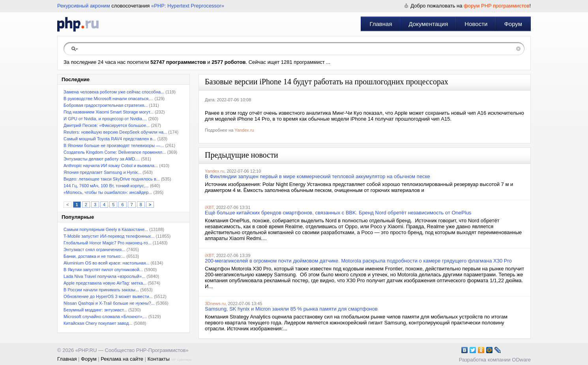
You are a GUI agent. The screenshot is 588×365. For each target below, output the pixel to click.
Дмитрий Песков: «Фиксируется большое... (107, 125)
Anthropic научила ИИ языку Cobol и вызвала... (111, 166)
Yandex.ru (244, 130)
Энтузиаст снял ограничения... (94, 250)
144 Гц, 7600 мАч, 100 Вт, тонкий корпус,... (106, 186)
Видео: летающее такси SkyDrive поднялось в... (112, 179)
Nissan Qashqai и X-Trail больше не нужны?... (109, 303)
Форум (513, 24)
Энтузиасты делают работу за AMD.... (102, 159)
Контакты (159, 359)
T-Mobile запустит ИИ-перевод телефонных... (109, 236)
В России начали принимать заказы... (101, 290)
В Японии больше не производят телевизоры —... (114, 145)
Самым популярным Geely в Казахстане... (106, 229)
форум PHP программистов (496, 6)
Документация (429, 24)
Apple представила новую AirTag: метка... (105, 283)
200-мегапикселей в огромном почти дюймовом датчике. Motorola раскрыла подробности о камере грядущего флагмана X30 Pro (358, 261)
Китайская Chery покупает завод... (98, 323)
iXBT (209, 207)
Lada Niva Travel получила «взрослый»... (104, 276)
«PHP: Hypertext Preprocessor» (188, 6)
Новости (476, 24)
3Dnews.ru (215, 304)
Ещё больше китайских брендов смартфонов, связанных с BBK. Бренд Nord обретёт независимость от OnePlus (338, 213)
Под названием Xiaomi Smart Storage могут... (109, 112)
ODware (521, 360)
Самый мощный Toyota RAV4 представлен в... (110, 139)
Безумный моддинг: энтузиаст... (95, 310)
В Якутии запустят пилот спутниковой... (103, 270)
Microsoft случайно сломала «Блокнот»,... (105, 317)
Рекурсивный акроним (84, 6)
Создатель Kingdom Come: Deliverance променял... (115, 152)
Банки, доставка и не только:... (94, 256)
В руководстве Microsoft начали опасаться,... (109, 99)
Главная (381, 24)
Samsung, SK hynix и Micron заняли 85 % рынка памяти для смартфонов (291, 309)
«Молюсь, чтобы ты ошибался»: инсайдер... (108, 192)
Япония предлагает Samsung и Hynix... (102, 172)
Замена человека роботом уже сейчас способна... (114, 92)
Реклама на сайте (122, 359)
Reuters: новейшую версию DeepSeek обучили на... (115, 132)
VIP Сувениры (181, 360)
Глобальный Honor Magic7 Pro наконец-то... (108, 243)
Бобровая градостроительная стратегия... (106, 105)
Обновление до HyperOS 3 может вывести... (108, 296)
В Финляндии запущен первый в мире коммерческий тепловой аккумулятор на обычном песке (317, 176)
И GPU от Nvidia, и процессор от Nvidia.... (105, 119)
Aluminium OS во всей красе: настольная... (107, 263)
